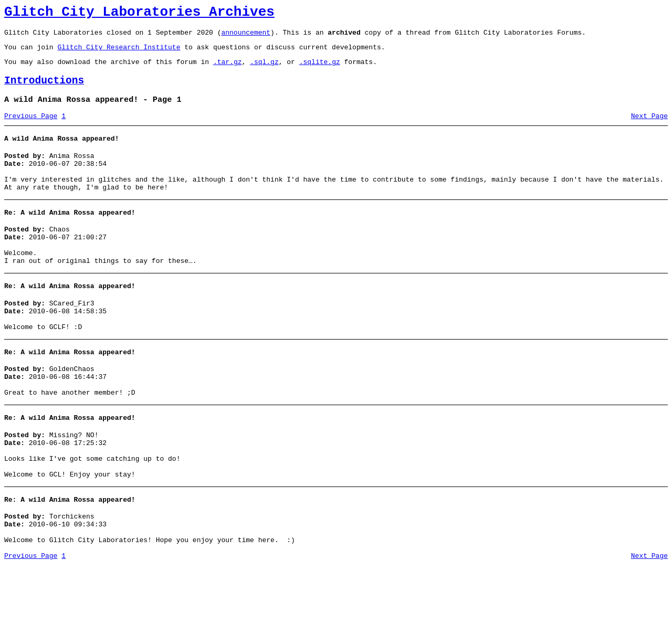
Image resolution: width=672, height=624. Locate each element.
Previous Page (31, 129)
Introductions (44, 90)
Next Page (649, 129)
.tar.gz (228, 69)
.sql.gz (264, 69)
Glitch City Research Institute (119, 53)
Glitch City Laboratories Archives (139, 14)
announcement (246, 37)
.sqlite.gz (320, 69)
